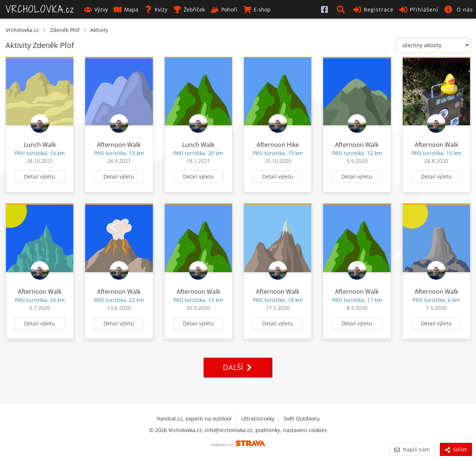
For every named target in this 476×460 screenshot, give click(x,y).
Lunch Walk (40, 145)
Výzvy (96, 9)
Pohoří (224, 9)
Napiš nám (412, 449)
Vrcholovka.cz (22, 30)
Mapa (126, 9)
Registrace (373, 9)
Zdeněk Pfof (65, 30)
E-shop (257, 9)
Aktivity (99, 30)
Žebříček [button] (189, 9)
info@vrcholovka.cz (229, 430)
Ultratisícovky (258, 419)
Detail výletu (40, 176)
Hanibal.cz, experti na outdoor (194, 419)
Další (238, 367)
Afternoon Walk (119, 145)
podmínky (268, 430)
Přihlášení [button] (419, 9)
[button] (342, 9)
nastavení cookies (305, 430)
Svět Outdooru (302, 419)
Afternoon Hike (278, 145)
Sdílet (456, 449)
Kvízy (156, 9)
